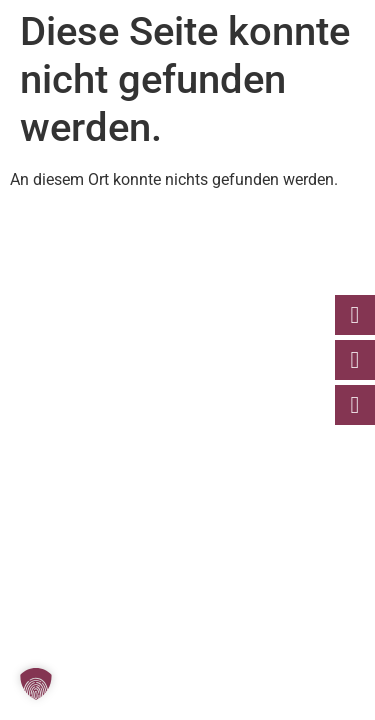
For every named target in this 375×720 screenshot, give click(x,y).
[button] (36, 684)
